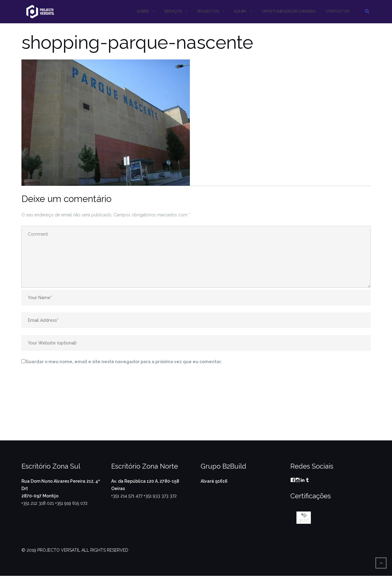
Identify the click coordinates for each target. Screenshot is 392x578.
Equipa (240, 11)
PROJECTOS (208, 11)
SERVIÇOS (173, 11)
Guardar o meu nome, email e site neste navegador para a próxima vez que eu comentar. (124, 362)
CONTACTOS (337, 11)
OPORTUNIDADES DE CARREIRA (289, 11)
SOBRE (143, 11)
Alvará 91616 (214, 481)
